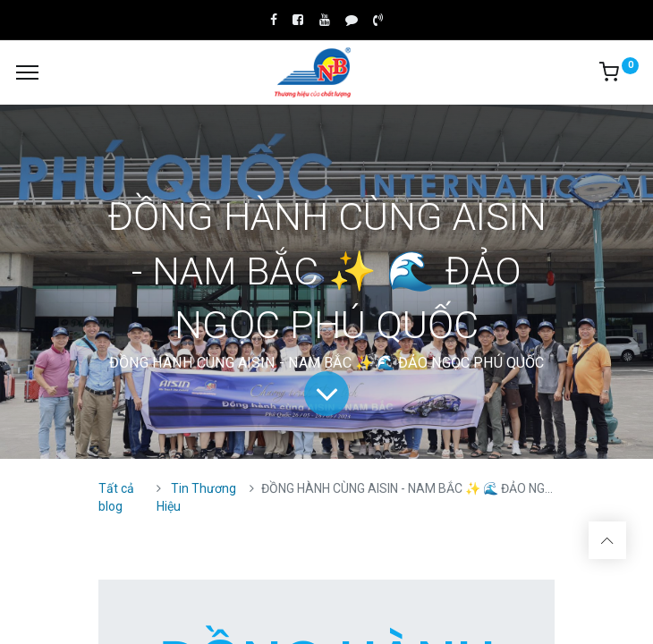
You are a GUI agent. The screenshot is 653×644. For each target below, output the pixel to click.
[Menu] (27, 72)
